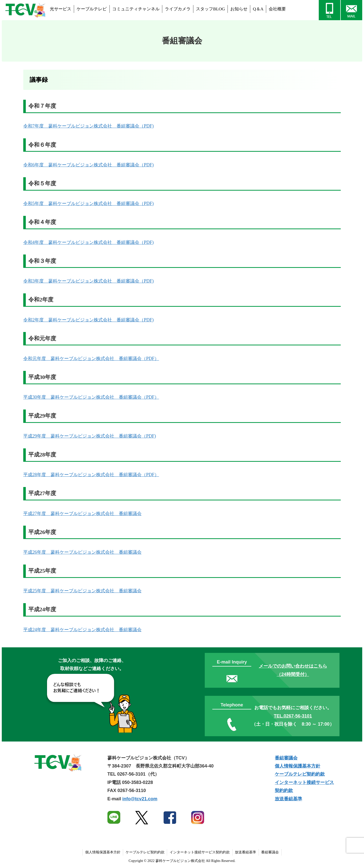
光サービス (61, 9)
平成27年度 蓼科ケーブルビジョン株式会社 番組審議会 (82, 514)
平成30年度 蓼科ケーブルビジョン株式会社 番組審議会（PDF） (91, 397)
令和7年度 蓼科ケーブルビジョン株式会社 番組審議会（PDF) (88, 126)
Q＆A (258, 9)
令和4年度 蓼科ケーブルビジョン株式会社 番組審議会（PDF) (88, 242)
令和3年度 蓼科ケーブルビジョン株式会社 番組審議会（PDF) (88, 281)
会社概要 (277, 9)
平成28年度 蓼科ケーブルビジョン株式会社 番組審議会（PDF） (91, 475)
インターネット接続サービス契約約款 (200, 852)
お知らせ (239, 9)
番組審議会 (286, 758)
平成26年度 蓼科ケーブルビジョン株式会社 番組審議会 (82, 552)
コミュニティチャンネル (136, 9)
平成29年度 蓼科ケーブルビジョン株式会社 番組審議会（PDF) (90, 436)
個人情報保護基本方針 (298, 766)
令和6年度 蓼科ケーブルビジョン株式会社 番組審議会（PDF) (88, 165)
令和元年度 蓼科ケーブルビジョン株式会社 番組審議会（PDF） (91, 359)
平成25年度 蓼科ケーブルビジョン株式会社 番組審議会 (82, 591)
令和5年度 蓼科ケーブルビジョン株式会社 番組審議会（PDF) (88, 203)
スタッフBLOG (210, 9)
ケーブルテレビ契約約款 (300, 774)
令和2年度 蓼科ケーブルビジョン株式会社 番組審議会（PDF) (88, 320)
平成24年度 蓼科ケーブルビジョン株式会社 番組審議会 (82, 630)
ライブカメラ (178, 9)
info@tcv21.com (140, 799)
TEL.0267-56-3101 (293, 716)
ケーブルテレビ (92, 9)
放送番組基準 (288, 799)
